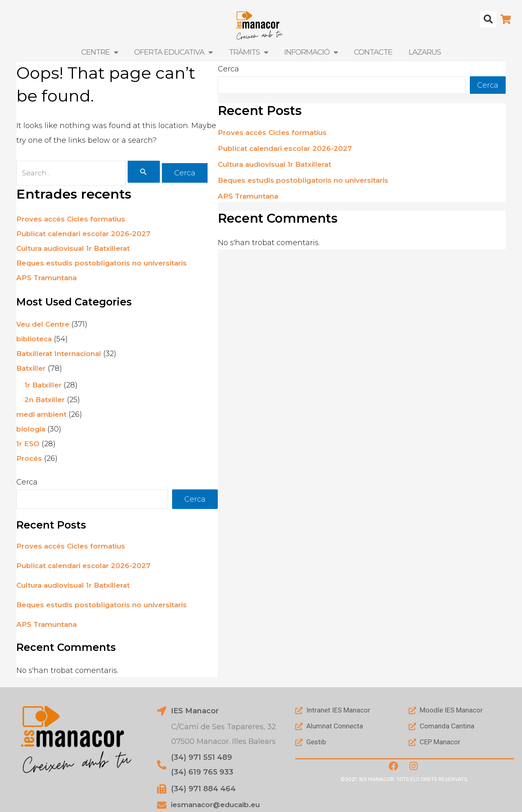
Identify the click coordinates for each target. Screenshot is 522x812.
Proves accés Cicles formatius (73, 220)
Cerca (27, 483)
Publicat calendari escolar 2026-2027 (86, 235)
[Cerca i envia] (147, 173)
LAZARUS (425, 52)
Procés (30, 460)
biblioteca (35, 340)
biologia (31, 430)
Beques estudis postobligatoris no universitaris (105, 264)
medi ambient (43, 416)
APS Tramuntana (49, 279)
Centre (100, 52)
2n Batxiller (46, 401)
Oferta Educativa (173, 52)
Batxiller (32, 369)
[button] (488, 19)
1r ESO (28, 445)
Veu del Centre (45, 325)
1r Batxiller (44, 386)
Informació (311, 52)
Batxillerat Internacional (62, 355)
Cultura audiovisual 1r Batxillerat (76, 250)
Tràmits (248, 52)
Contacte (373, 52)
